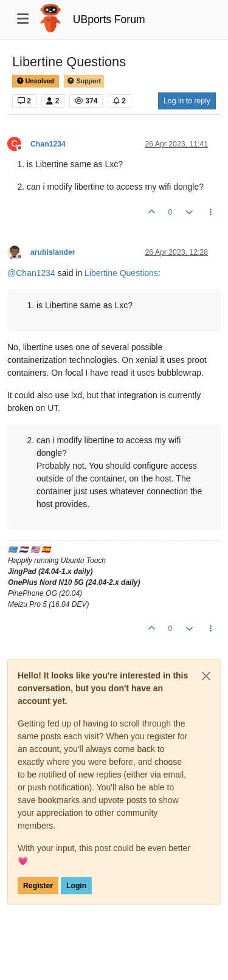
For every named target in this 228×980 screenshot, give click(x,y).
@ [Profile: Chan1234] (31, 273)
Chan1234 (48, 144)
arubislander (53, 252)
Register (38, 886)
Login (76, 886)
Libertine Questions (121, 273)
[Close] (206, 676)
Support (84, 81)
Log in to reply (187, 101)
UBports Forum (109, 19)
